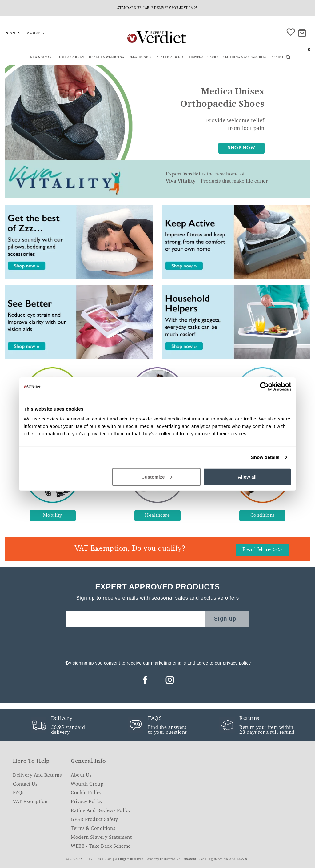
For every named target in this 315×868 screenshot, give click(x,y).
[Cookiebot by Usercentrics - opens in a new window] (264, 387)
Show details (265, 457)
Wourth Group (87, 784)
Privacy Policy (87, 802)
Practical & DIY (170, 57)
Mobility (53, 516)
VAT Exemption (30, 802)
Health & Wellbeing (107, 57)
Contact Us (25, 784)
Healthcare (157, 516)
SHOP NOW (241, 148)
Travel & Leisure (204, 57)
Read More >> (262, 550)
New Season (41, 57)
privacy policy (237, 663)
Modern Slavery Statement (101, 838)
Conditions (263, 516)
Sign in (13, 34)
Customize (157, 477)
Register (36, 34)
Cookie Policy (86, 793)
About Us (81, 775)
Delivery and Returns (37, 775)
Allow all (247, 477)
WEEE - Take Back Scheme (101, 846)
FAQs (19, 793)
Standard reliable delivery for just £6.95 (157, 8)
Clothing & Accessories (245, 57)
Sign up (225, 619)
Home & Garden (70, 57)
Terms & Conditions (93, 829)
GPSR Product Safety (94, 820)
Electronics (140, 57)
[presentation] (157, 642)
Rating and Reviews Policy (101, 811)
